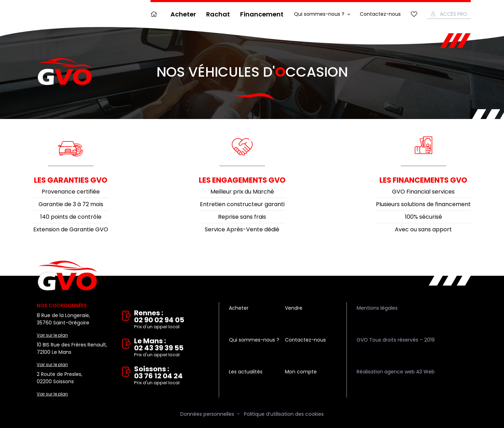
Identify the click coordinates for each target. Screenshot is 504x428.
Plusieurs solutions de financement (423, 204)
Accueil (155, 14)
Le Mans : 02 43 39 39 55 (171, 348)
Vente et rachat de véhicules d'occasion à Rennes (67, 276)
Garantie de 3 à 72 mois (71, 204)
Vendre (294, 308)
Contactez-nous (380, 14)
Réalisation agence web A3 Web (396, 372)
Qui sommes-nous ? (319, 14)
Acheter (183, 14)
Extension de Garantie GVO (71, 229)
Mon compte (301, 372)
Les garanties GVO (71, 180)
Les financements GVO (423, 180)
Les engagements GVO (242, 180)
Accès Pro (454, 14)
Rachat (218, 14)
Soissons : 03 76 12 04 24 (171, 376)
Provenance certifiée (71, 192)
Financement (262, 14)
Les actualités (246, 372)
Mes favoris (414, 14)
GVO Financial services (423, 192)
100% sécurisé (423, 217)
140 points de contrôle (71, 217)
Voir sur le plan (52, 335)
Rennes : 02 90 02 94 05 (171, 320)
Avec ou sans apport (423, 229)
